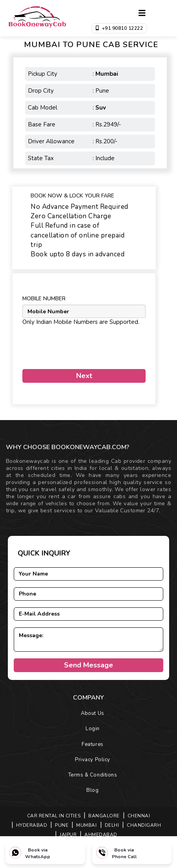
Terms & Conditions (93, 775)
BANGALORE (104, 816)
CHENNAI (139, 816)
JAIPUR (68, 835)
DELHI (112, 825)
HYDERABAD (32, 825)
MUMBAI (86, 825)
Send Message (88, 665)
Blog (92, 790)
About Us (92, 713)
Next (84, 376)
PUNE (62, 825)
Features (92, 744)
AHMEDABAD (101, 835)
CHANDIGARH (144, 825)
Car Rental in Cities (54, 816)
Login (93, 729)
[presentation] (68, 344)
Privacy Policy (92, 760)
